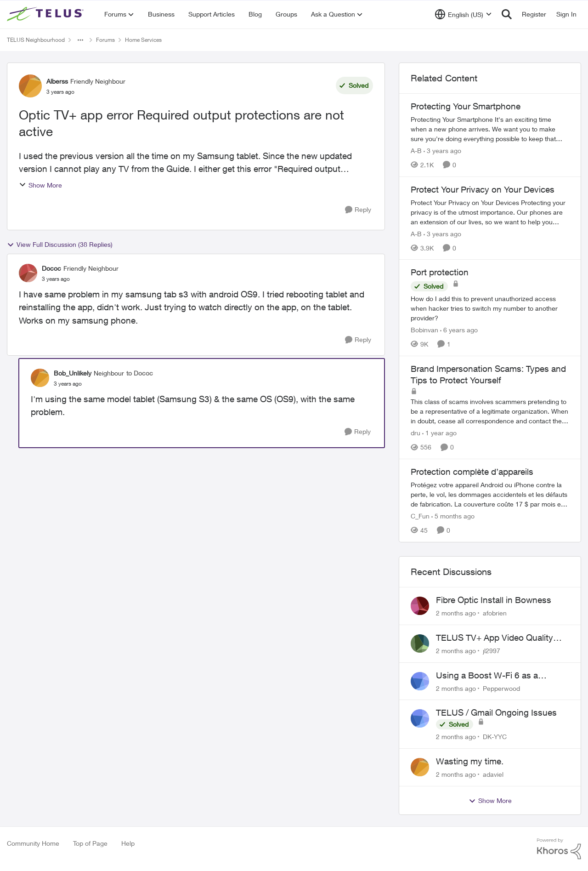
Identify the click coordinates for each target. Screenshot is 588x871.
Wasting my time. (470, 761)
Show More (40, 185)
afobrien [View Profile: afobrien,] (495, 613)
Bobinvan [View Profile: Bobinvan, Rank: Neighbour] (424, 330)
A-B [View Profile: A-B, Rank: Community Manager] (416, 151)
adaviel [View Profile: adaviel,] (493, 774)
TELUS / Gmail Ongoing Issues (496, 712)
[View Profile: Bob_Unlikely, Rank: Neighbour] (40, 378)
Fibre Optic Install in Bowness (494, 600)
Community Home (33, 843)
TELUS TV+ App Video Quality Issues (495, 638)
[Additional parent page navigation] (80, 40)
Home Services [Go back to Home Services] (143, 40)
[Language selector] (463, 14)
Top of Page (90, 843)
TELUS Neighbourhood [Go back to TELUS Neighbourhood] (36, 40)
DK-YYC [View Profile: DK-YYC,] (495, 737)
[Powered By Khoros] (559, 849)
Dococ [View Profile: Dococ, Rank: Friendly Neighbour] (51, 268)
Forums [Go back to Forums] (105, 40)
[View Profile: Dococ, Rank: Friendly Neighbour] (28, 273)
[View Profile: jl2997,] (420, 643)
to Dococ (140, 373)
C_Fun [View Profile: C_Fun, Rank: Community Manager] (420, 516)
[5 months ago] (453, 516)
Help (128, 843)
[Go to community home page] (46, 14)
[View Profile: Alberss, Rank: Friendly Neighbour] (30, 86)
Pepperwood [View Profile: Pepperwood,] (501, 688)
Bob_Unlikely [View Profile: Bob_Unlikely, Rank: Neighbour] (73, 373)
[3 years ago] (442, 151)
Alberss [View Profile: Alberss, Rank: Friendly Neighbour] (57, 81)
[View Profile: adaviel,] (420, 767)
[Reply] (358, 210)
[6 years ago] (459, 330)
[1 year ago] (439, 433)
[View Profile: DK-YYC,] (420, 718)
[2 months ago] (456, 613)
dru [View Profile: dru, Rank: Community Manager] (416, 433)
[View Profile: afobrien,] (420, 606)
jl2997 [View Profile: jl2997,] (492, 651)
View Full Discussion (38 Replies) (60, 245)
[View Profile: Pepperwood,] (420, 681)
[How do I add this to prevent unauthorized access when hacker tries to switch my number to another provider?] (490, 308)
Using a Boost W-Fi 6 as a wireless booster (487, 676)
